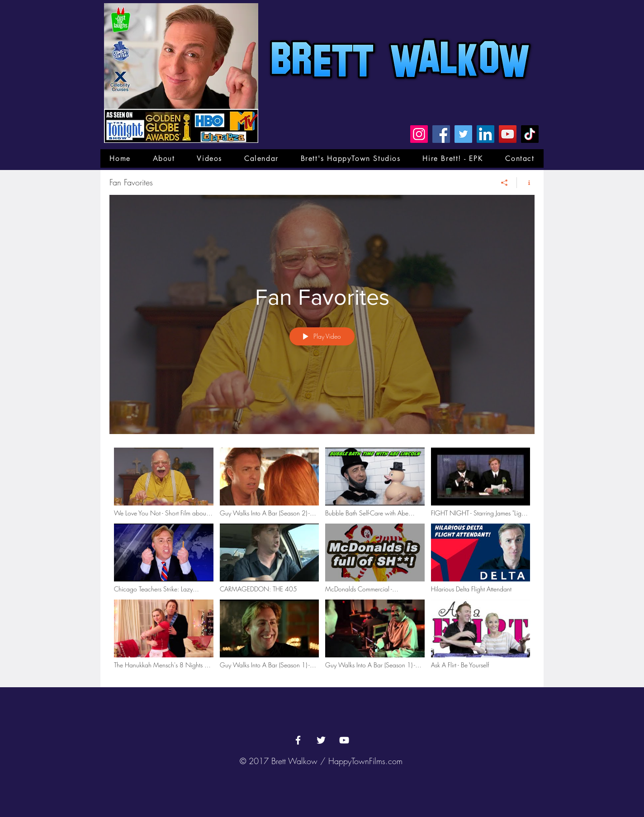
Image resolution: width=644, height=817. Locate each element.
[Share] (504, 183)
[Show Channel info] (526, 183)
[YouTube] (508, 134)
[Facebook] (441, 134)
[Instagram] (419, 134)
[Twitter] (463, 134)
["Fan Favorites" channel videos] (322, 561)
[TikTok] (530, 134)
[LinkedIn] (485, 134)
